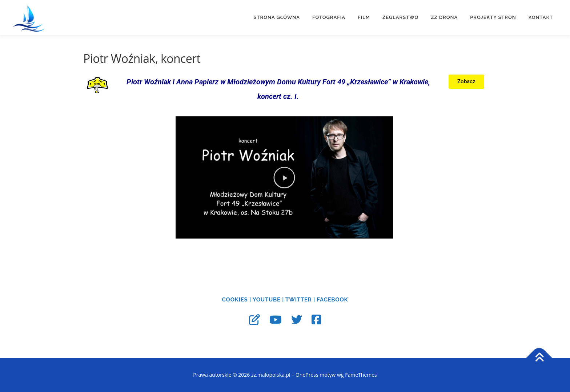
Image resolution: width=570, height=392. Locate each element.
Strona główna (277, 17)
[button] (284, 177)
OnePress (307, 375)
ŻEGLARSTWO (400, 17)
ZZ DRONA (444, 17)
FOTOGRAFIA (329, 17)
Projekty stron (493, 17)
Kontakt (541, 17)
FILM (364, 17)
